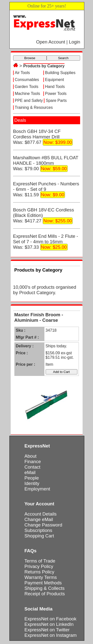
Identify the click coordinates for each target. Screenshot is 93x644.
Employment (37, 489)
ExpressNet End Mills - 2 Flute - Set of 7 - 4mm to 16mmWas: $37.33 (46, 242)
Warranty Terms (41, 577)
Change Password (43, 525)
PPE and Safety (29, 101)
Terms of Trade (40, 561)
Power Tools (56, 94)
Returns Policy (39, 572)
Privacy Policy (39, 566)
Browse (30, 58)
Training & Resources (34, 107)
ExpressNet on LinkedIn (49, 624)
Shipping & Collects (45, 588)
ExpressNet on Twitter (47, 630)
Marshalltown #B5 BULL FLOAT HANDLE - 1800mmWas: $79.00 (46, 163)
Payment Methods (43, 583)
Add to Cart (61, 372)
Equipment (55, 80)
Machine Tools (28, 94)
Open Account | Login (58, 42)
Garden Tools (27, 87)
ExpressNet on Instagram (51, 635)
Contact (32, 467)
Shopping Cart (39, 536)
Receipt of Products (45, 594)
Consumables (27, 80)
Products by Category (44, 66)
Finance (33, 462)
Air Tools (22, 73)
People (32, 478)
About (31, 456)
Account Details (41, 514)
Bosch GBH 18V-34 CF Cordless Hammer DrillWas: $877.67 (43, 137)
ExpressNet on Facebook (50, 619)
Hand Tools (55, 87)
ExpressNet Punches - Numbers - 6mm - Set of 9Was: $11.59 (46, 190)
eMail (30, 472)
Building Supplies (60, 73)
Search (63, 58)
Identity (32, 483)
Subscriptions (38, 530)
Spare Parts (56, 101)
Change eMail (39, 519)
